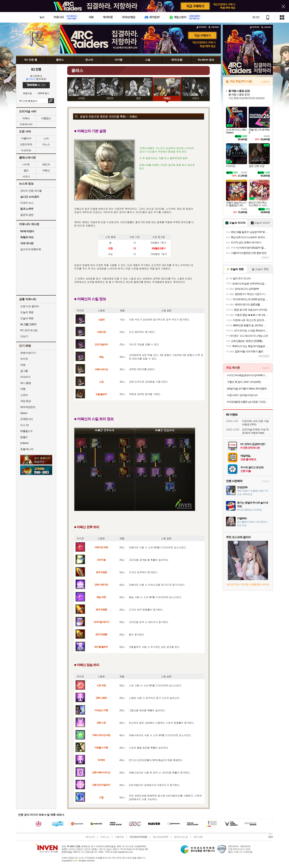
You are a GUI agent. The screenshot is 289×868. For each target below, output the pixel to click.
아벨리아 (26, 138)
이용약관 (119, 837)
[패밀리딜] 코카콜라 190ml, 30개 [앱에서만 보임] (248, 389)
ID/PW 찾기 (44, 93)
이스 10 (24, 425)
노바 (46, 138)
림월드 (24, 437)
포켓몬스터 (27, 419)
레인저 (46, 164)
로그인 (256, 17)
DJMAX (24, 443)
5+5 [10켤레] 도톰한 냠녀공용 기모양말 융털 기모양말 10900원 (248, 402)
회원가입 (27, 93)
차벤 (23, 365)
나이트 (26, 164)
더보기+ (265, 258)
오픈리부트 (26, 144)
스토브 (24, 395)
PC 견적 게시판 (29, 330)
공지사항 (198, 837)
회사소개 (90, 837)
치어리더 (25, 377)
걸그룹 (24, 371)
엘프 (26, 170)
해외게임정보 (28, 407)
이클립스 (46, 118)
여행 (23, 389)
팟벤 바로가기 (28, 353)
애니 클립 (26, 383)
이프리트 (26, 150)
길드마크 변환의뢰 (31, 249)
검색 (51, 101)
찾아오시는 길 (181, 837)
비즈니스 (105, 837)
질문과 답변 (27, 215)
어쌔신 (46, 170)
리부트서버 (26, 124)
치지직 (24, 359)
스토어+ (266, 82)
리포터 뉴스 (27, 203)
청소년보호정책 (160, 837)
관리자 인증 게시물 (31, 191)
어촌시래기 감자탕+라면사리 (242, 395)
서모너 (26, 176)
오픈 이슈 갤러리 (30, 306)
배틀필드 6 (26, 431)
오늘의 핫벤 (27, 312)
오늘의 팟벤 (27, 318)
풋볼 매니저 (27, 449)
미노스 (46, 144)
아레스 (26, 118)
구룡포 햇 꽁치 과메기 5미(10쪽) (244, 382)
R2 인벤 (36, 69)
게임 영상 (26, 401)
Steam (24, 413)
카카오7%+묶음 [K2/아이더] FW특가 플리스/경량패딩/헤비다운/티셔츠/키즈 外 (248, 375)
